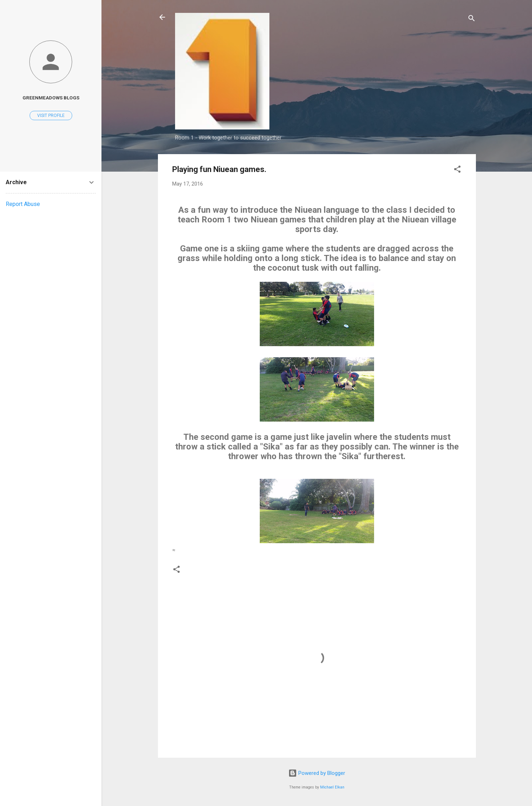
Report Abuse (23, 204)
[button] (457, 170)
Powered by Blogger (317, 773)
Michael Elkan (332, 787)
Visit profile (51, 116)
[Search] (472, 19)
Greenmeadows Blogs (51, 98)
